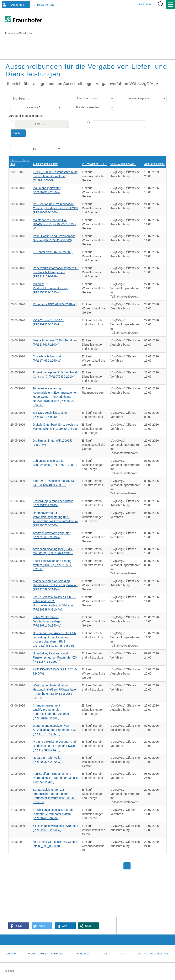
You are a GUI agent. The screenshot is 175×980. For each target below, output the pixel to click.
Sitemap (11, 954)
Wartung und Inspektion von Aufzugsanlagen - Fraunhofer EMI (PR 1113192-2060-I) (55, 730)
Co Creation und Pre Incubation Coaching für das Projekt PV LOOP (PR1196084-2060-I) (56, 208)
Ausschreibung (46, 164)
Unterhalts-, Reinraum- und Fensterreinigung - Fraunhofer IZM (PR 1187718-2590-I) (55, 657)
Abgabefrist (154, 164)
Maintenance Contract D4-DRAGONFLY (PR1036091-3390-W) (55, 224)
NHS (122, 954)
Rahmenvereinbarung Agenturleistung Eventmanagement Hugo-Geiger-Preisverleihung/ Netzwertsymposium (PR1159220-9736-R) (56, 397)
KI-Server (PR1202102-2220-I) (53, 252)
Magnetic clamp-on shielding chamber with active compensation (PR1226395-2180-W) (55, 585)
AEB (105, 954)
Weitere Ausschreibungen (46, 954)
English (145, 5)
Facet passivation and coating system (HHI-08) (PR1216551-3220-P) (52, 565)
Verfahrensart (123, 164)
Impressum (83, 954)
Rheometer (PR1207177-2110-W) (55, 304)
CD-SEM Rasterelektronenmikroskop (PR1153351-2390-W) (51, 288)
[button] (19, 926)
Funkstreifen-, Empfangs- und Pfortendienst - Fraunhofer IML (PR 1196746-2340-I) (55, 778)
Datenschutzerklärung (153, 954)
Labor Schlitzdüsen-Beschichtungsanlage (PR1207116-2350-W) (47, 621)
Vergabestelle (94, 164)
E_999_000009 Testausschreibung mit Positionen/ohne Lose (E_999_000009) (55, 176)
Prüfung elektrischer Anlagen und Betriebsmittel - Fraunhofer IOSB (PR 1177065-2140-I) (54, 746)
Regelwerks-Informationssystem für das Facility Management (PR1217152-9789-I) (56, 272)
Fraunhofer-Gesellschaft (19, 33)
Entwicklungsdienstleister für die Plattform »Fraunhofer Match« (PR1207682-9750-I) (54, 814)
